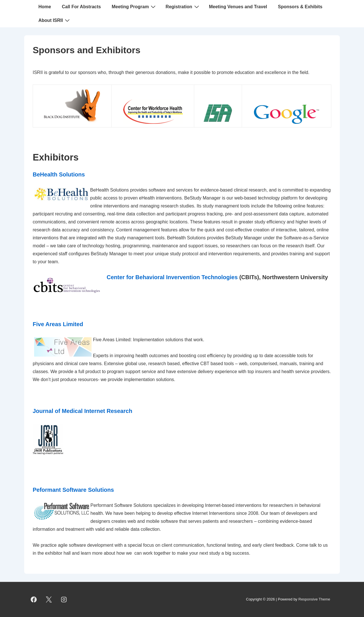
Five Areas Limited (58, 324)
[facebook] (34, 600)
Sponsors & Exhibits (300, 7)
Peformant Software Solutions (73, 490)
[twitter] (49, 600)
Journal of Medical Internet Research (82, 411)
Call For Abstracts (81, 7)
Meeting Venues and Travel (238, 7)
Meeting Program (135, 7)
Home (45, 7)
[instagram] (64, 600)
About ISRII (55, 20)
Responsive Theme (314, 599)
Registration (183, 7)
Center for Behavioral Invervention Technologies (172, 277)
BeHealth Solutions (59, 174)
